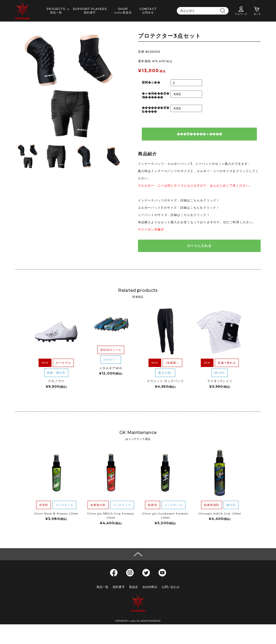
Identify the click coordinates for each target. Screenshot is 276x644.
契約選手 (119, 587)
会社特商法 (150, 587)
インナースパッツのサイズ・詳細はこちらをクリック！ (179, 200)
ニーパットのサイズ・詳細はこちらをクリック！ (174, 215)
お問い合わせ (171, 587)
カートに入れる (199, 246)
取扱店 (134, 587)
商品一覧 (102, 587)
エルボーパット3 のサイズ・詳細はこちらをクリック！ (179, 208)
